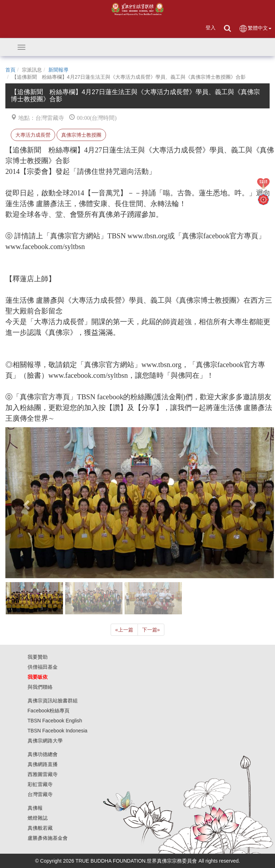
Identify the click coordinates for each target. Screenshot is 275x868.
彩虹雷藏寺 (40, 784)
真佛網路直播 (43, 764)
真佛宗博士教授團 (81, 135)
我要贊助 (38, 657)
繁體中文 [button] (255, 28)
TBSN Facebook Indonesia (57, 731)
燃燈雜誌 (38, 818)
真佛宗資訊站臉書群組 (53, 701)
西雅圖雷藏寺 (43, 774)
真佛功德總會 (43, 754)
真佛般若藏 (40, 828)
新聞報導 (58, 70)
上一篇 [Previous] (124, 630)
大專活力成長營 (33, 135)
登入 (211, 28)
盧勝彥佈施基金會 (48, 838)
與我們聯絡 (40, 687)
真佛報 (35, 808)
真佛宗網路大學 (45, 741)
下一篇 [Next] (151, 630)
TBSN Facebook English (55, 721)
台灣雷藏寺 (40, 794)
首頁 (10, 70)
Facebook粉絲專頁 (49, 711)
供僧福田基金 (43, 667)
